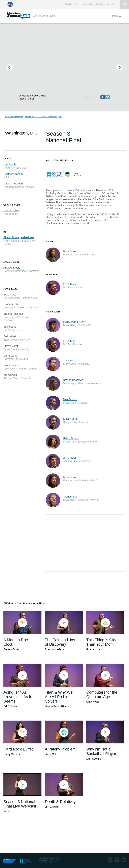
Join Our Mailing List (106, 4)
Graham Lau (70, 497)
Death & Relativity (60, 802)
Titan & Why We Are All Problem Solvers (59, 697)
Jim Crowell (70, 458)
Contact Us (88, 4)
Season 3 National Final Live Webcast (20, 804)
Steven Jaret (70, 419)
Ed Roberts (69, 284)
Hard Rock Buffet (18, 749)
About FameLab (73, 4)
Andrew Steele (12, 268)
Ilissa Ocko (69, 251)
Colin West (69, 361)
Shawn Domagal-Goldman (19, 237)
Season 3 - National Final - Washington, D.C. (44, 117)
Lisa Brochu (10, 164)
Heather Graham (13, 174)
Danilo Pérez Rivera (74, 322)
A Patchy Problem (60, 749)
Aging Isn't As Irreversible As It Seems (17, 697)
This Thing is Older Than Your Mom (103, 642)
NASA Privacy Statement (47, 862)
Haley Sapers (71, 438)
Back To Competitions (14, 117)
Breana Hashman (73, 380)
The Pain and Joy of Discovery (60, 642)
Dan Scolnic (70, 399)
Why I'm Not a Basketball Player (101, 751)
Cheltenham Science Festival (62, 223)
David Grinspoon (13, 184)
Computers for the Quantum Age (102, 695)
